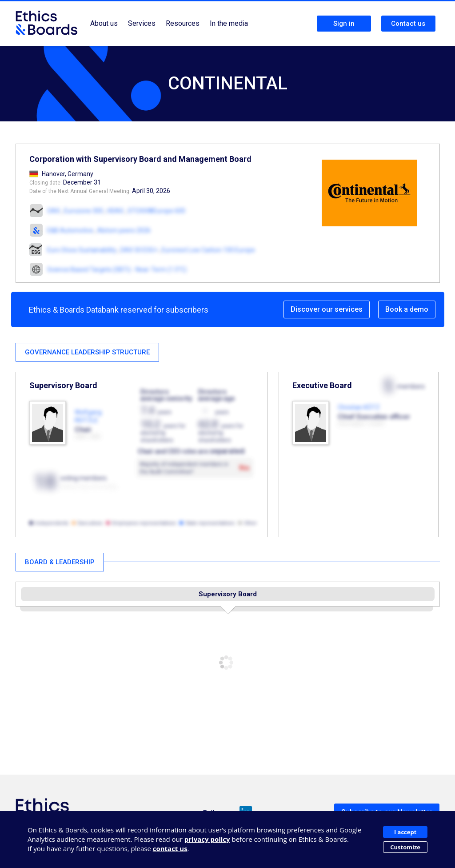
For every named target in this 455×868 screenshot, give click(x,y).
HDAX (115, 211)
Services (142, 23)
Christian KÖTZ (359, 407)
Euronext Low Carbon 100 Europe (208, 250)
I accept (405, 832)
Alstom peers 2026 (124, 230)
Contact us (408, 24)
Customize (405, 847)
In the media (229, 23)
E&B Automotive (70, 230)
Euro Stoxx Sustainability (82, 250)
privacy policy (207, 839)
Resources (183, 23)
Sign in (344, 24)
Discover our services (327, 309)
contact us (170, 848)
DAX (54, 211)
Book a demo (407, 309)
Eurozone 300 (84, 211)
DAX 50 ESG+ (140, 250)
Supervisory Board (228, 594)
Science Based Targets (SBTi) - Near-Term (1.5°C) (117, 269)
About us (104, 23)
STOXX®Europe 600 (156, 211)
